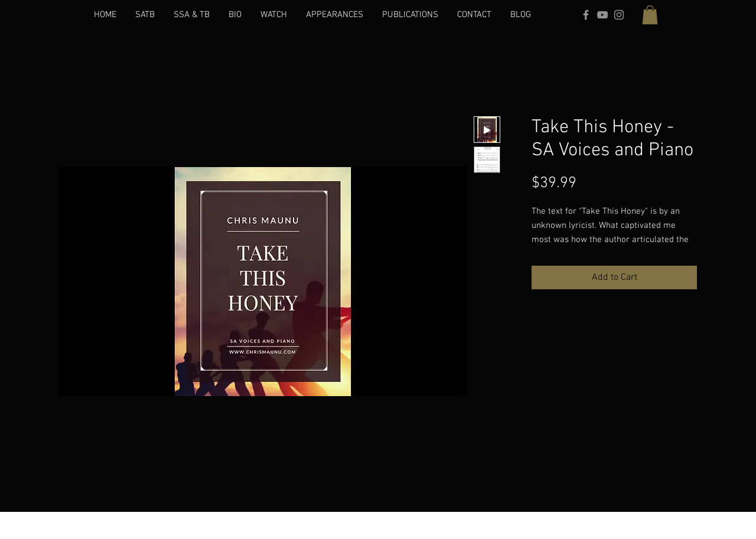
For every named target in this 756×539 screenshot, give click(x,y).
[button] (650, 15)
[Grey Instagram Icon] (619, 15)
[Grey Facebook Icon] (586, 15)
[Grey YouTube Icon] (602, 15)
